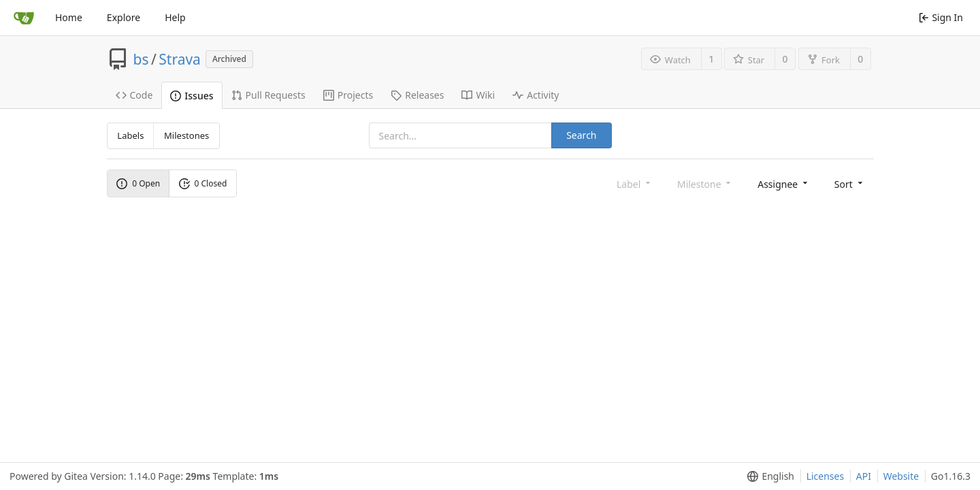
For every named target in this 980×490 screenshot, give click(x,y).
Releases (417, 95)
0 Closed (203, 183)
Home (69, 17)
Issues (192, 96)
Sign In (941, 17)
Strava (180, 59)
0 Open (138, 183)
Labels (130, 135)
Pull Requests (268, 95)
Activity (536, 95)
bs (141, 59)
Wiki (478, 95)
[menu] (784, 183)
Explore (124, 17)
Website (901, 476)
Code (134, 95)
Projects (348, 95)
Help (175, 17)
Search (581, 135)
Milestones (186, 135)
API (864, 476)
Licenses (826, 476)
